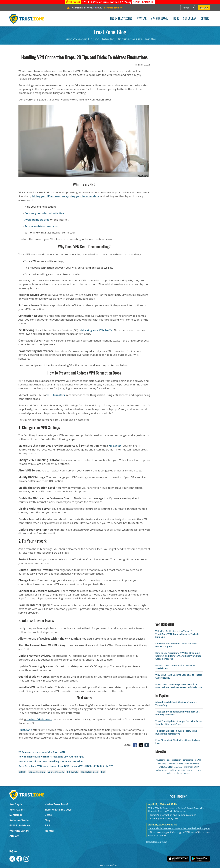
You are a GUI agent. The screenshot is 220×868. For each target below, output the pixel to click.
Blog (47, 820)
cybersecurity (191, 767)
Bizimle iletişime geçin (59, 810)
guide (170, 773)
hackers (187, 773)
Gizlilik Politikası (20, 825)
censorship (188, 760)
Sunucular (190, 19)
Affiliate (14, 836)
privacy (180, 763)
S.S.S (47, 825)
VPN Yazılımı (17, 810)
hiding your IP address (46, 196)
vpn (198, 759)
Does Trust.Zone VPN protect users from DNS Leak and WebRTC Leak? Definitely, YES (66, 766)
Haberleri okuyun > (157, 842)
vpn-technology (56, 772)
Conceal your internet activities (44, 213)
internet (171, 763)
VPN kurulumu (160, 19)
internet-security (192, 763)
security (181, 770)
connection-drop (89, 772)
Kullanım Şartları (20, 820)
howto (199, 770)
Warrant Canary (19, 831)
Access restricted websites (41, 226)
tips (103, 772)
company (162, 763)
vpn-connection (37, 772)
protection (177, 760)
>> (143, 2)
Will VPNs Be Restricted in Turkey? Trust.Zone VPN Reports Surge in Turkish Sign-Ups (177, 634)
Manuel (49, 831)
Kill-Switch (115, 446)
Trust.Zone (25, 730)
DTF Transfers (56, 395)
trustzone (161, 760)
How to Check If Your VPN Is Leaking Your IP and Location (51, 761)
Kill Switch (72, 772)
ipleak (22, 772)
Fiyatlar (142, 19)
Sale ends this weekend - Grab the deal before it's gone (179, 828)
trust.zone (166, 767)
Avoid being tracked (37, 220)
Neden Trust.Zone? (121, 19)
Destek (205, 19)
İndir (176, 19)
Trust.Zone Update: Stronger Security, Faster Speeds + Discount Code (179, 723)
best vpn (190, 770)
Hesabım (204, 8)
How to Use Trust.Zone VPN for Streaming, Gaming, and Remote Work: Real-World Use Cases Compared (178, 656)
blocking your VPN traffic (97, 330)
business (178, 773)
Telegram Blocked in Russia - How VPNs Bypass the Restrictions (176, 732)
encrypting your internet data (80, 196)
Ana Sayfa (16, 804)
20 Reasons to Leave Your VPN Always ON (42, 752)
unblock (178, 767)
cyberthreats (162, 770)
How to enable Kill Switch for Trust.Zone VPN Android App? (51, 757)
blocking (173, 770)
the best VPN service (39, 719)
